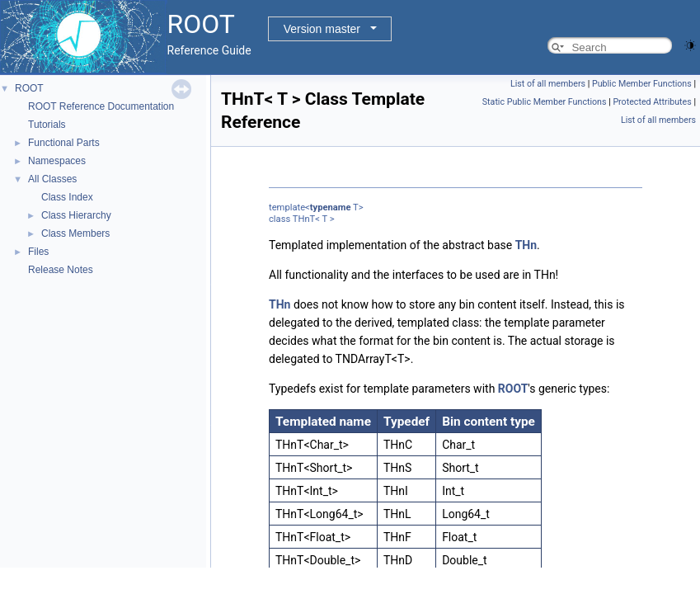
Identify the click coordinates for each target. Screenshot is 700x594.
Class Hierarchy (76, 215)
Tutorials (47, 125)
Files (38, 252)
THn (526, 245)
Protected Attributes (652, 102)
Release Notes (61, 270)
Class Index (67, 197)
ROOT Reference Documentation (101, 106)
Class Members (75, 233)
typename (331, 207)
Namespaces (57, 161)
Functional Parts (64, 143)
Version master (322, 29)
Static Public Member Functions (545, 102)
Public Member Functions (642, 84)
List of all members (548, 84)
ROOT (29, 88)
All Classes (52, 179)
